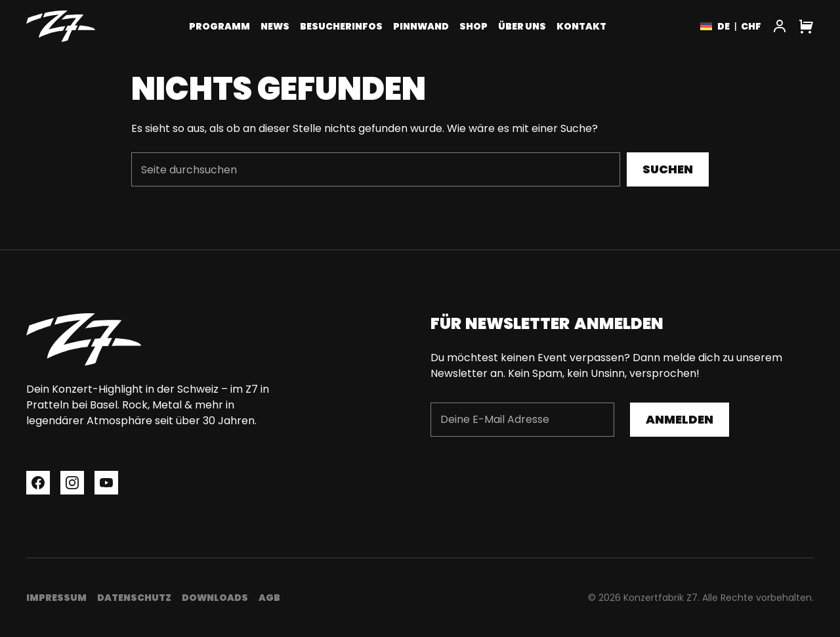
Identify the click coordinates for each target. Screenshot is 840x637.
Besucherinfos (341, 26)
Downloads (215, 598)
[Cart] (806, 26)
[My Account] (780, 26)
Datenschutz (134, 598)
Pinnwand (421, 26)
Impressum (56, 598)
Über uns (522, 26)
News (275, 26)
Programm (220, 26)
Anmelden (680, 419)
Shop (473, 26)
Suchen (668, 169)
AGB (269, 598)
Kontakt (581, 26)
